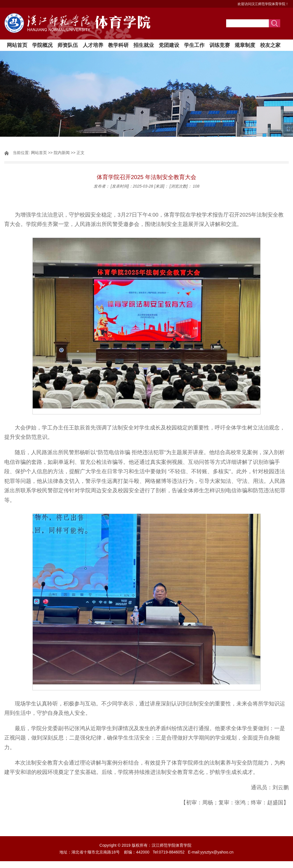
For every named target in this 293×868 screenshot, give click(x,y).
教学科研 (118, 45)
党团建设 (169, 45)
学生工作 (194, 45)
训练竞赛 (220, 45)
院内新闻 (62, 153)
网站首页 (17, 45)
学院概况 (42, 45)
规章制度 (245, 45)
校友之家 (270, 45)
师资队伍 (68, 45)
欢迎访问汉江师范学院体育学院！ (263, 4)
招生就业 (144, 45)
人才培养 (93, 45)
